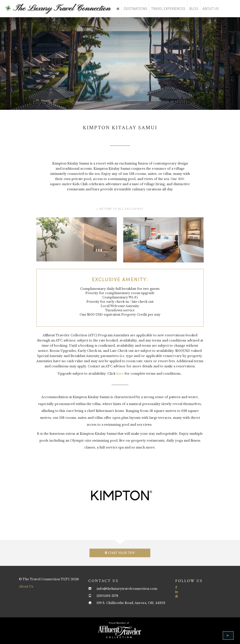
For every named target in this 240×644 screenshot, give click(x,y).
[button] (228, 635)
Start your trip (120, 553)
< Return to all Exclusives (120, 209)
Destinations (135, 9)
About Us (211, 9)
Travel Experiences (168, 9)
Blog (194, 9)
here (120, 374)
